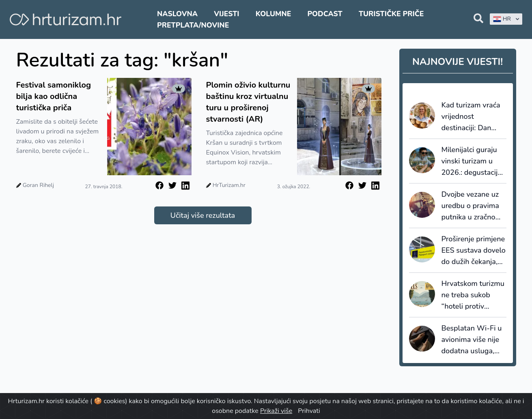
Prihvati (309, 411)
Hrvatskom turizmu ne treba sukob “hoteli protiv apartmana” (473, 295)
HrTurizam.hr (229, 185)
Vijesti (226, 14)
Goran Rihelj (38, 185)
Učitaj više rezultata (203, 215)
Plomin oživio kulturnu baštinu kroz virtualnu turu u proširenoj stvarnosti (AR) (248, 102)
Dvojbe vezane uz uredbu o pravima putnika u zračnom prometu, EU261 (472, 206)
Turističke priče (391, 14)
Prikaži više (276, 411)
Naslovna (177, 14)
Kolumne (274, 14)
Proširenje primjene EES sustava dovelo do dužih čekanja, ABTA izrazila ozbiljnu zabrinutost (474, 251)
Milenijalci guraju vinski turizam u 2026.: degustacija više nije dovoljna (472, 161)
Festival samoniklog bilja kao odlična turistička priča (54, 96)
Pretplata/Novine (193, 25)
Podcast (325, 14)
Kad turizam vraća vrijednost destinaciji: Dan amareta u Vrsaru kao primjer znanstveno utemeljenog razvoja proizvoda (471, 117)
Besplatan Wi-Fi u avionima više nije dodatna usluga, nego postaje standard (472, 340)
